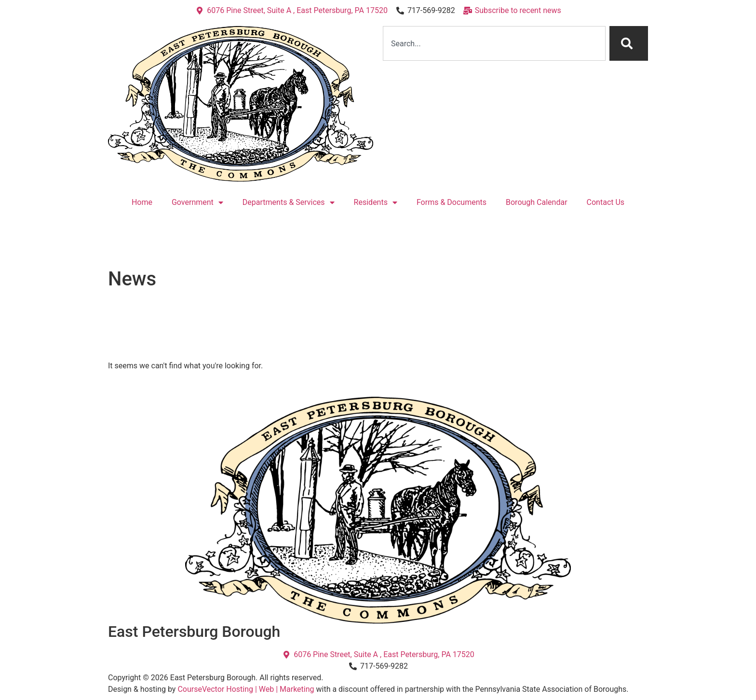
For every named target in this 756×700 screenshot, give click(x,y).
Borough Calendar (537, 202)
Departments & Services (289, 202)
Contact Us (606, 202)
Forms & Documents (452, 202)
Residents (376, 202)
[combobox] (494, 43)
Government (197, 202)
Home (142, 202)
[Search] (629, 43)
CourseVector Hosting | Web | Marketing (246, 689)
